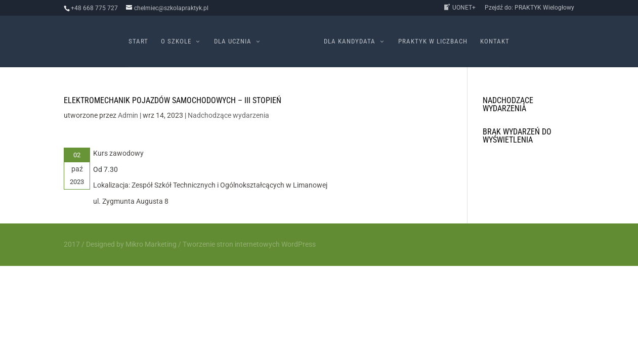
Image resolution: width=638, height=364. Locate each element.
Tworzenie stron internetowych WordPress (249, 244)
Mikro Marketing (151, 244)
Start (138, 41)
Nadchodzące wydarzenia (228, 115)
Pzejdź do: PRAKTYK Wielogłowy (529, 8)
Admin (128, 115)
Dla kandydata (350, 41)
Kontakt (495, 41)
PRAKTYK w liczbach (433, 41)
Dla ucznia (233, 41)
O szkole (176, 41)
